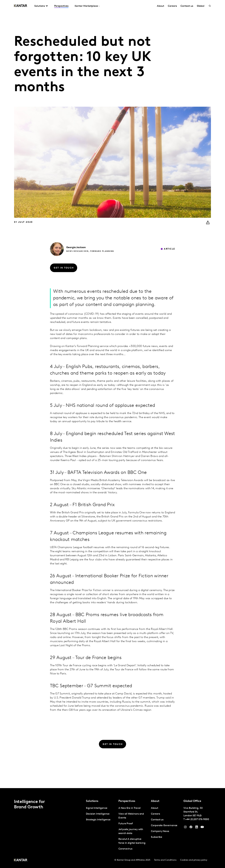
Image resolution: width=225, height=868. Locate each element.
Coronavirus (125, 849)
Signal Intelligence (97, 808)
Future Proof (126, 824)
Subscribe (157, 837)
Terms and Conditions (165, 860)
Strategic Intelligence (98, 820)
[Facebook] (191, 828)
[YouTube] (197, 828)
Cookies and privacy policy (194, 860)
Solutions (40, 6)
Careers (172, 6)
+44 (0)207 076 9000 (197, 819)
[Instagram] (185, 828)
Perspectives (61, 6)
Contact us (187, 6)
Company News (160, 831)
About (160, 6)
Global (201, 6)
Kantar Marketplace (86, 6)
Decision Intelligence (98, 814)
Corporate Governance (164, 826)
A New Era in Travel (129, 808)
